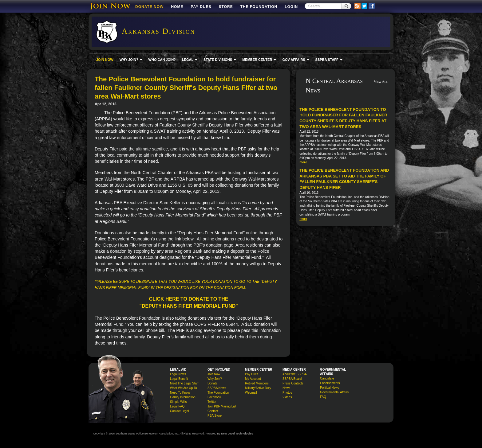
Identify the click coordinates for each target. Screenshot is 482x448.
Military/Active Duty (258, 388)
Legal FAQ (177, 406)
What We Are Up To (183, 388)
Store (226, 7)
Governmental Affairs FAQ (334, 395)
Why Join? (215, 379)
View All (381, 82)
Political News (330, 388)
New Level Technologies (237, 434)
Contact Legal (180, 411)
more (303, 162)
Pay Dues (201, 7)
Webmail (251, 393)
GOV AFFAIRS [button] (296, 60)
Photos (287, 393)
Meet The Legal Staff (184, 383)
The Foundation (259, 7)
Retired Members (257, 383)
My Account (253, 379)
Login (291, 7)
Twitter (212, 402)
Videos (287, 397)
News (286, 388)
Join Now (214, 374)
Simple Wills (178, 402)
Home (177, 7)
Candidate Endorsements (330, 381)
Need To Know (180, 393)
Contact (213, 411)
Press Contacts (293, 383)
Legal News (178, 374)
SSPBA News (217, 388)
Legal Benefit (179, 379)
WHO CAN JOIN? (162, 60)
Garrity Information (183, 397)
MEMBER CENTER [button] (259, 60)
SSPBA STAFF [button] (329, 60)
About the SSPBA (295, 374)
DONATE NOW (149, 7)
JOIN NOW (105, 60)
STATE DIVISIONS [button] (220, 60)
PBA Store (215, 416)
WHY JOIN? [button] (131, 60)
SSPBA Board (292, 379)
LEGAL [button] (190, 60)
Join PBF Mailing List (222, 406)
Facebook (214, 397)
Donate (212, 383)
